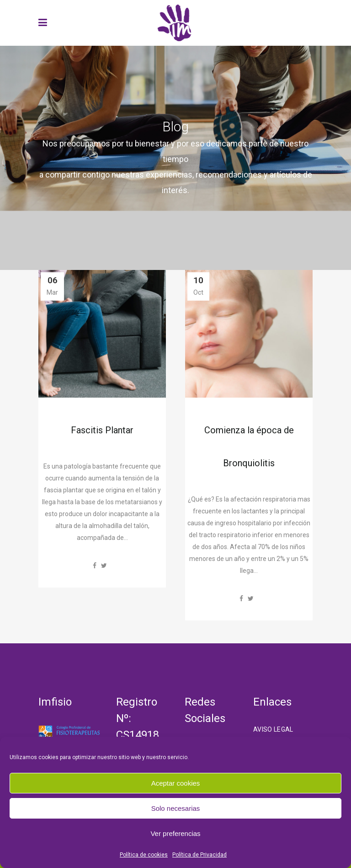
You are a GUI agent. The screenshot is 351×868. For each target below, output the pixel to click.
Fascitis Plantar (102, 430)
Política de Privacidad (199, 855)
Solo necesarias (176, 808)
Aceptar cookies (176, 783)
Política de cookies (144, 855)
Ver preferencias (175, 833)
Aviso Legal (273, 729)
